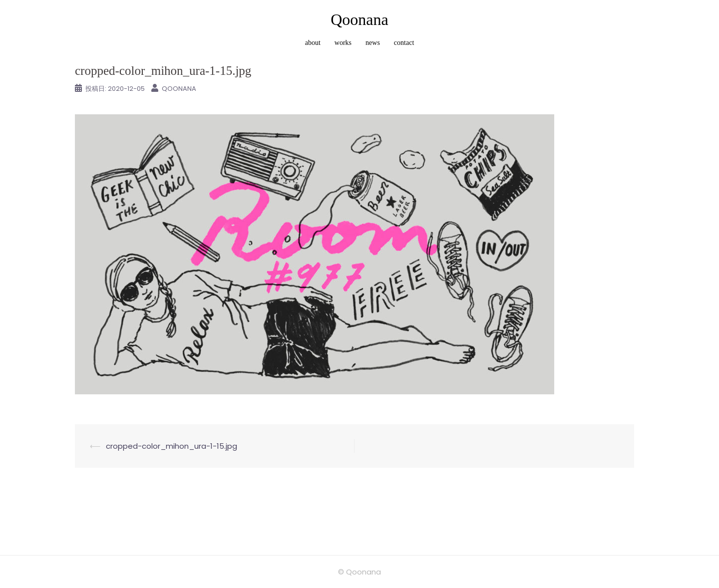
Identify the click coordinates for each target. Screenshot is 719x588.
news (373, 43)
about (313, 43)
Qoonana (359, 19)
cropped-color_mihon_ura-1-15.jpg (172, 446)
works (343, 43)
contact (404, 43)
